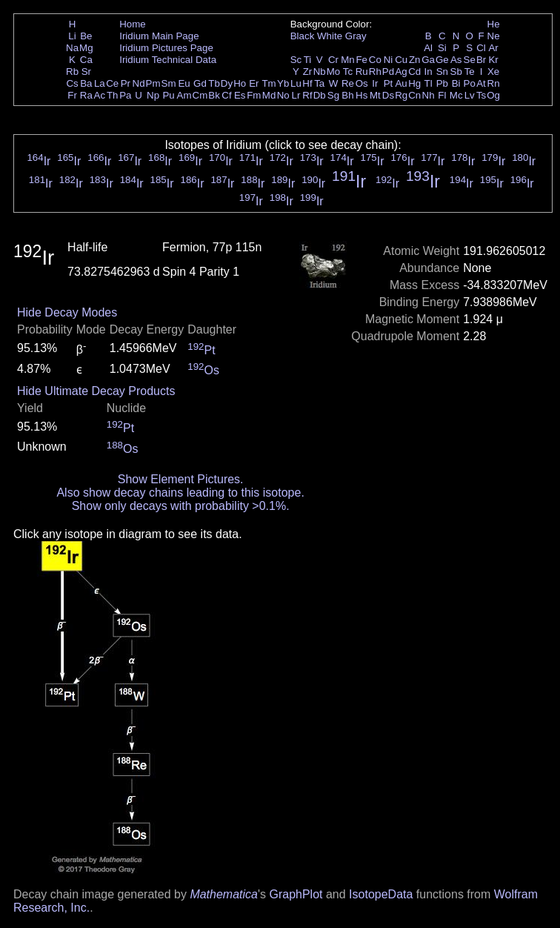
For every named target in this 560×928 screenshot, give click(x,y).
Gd (200, 83)
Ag (401, 72)
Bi (456, 83)
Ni (389, 60)
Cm (200, 95)
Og (493, 95)
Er (254, 83)
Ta (319, 83)
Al (428, 48)
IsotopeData (381, 894)
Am (184, 95)
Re (348, 83)
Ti (308, 60)
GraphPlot (296, 894)
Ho (240, 83)
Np (153, 95)
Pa (125, 95)
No (283, 95)
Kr (493, 60)
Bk (214, 95)
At (481, 83)
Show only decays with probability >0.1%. (181, 506)
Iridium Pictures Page (166, 48)
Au (401, 83)
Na (72, 48)
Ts (481, 95)
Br (481, 60)
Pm (153, 83)
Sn (442, 72)
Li (72, 36)
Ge (442, 60)
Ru (362, 72)
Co (375, 60)
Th (113, 95)
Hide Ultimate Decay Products (96, 391)
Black (303, 36)
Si (442, 48)
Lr (296, 95)
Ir (375, 83)
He (494, 24)
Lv (470, 95)
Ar (493, 48)
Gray (356, 36)
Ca (86, 60)
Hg (414, 83)
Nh (429, 95)
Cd (414, 72)
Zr (308, 72)
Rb (72, 72)
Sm (169, 83)
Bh (347, 95)
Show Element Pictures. (181, 479)
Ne (494, 36)
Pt (389, 83)
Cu (401, 60)
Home (133, 24)
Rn (494, 83)
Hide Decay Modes (67, 312)
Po (470, 83)
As (456, 60)
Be (86, 36)
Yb (283, 83)
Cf (226, 95)
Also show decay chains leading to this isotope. (180, 493)
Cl (481, 48)
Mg (86, 48)
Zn (415, 60)
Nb (320, 72)
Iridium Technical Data (168, 60)
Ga (428, 60)
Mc (456, 95)
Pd (388, 72)
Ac (100, 95)
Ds (388, 95)
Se (470, 60)
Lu (296, 83)
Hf (307, 83)
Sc (296, 60)
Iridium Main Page (159, 36)
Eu (184, 83)
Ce (112, 83)
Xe (493, 72)
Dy (227, 83)
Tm (269, 83)
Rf (307, 95)
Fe (361, 60)
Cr (333, 60)
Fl (442, 95)
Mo (334, 72)
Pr (126, 83)
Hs (361, 95)
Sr (86, 72)
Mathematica (224, 894)
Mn (348, 60)
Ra (86, 95)
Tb (214, 83)
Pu (168, 95)
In (429, 72)
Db (320, 95)
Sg (333, 95)
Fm (254, 95)
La (100, 83)
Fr (72, 95)
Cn (414, 95)
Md (269, 95)
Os (362, 83)
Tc (348, 72)
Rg (401, 95)
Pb (442, 83)
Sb (456, 72)
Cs (72, 83)
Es (240, 95)
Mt (375, 95)
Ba (86, 83)
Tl (429, 83)
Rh (375, 72)
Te (470, 72)
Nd (139, 83)
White (330, 36)
